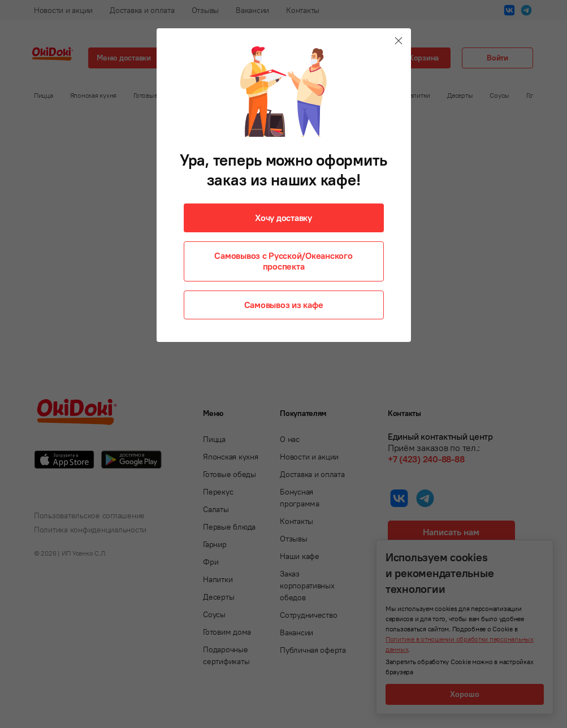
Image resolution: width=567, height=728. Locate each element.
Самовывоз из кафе (284, 305)
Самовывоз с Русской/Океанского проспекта (283, 261)
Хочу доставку (283, 218)
